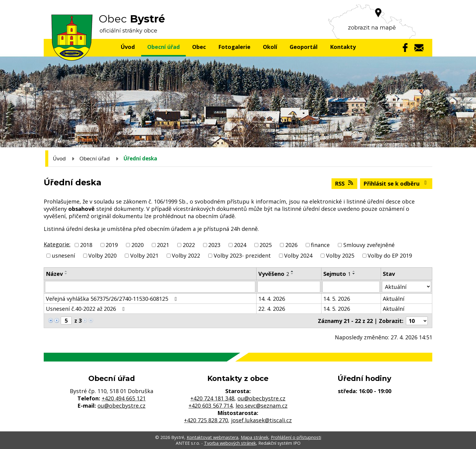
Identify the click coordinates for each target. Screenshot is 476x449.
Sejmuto (337, 274)
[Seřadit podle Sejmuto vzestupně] (354, 271)
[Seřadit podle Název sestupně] (66, 274)
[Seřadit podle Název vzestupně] (66, 271)
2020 (138, 245)
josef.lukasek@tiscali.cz (261, 420)
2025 (266, 245)
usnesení (63, 255)
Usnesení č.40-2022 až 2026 (87, 309)
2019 (112, 245)
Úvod (128, 47)
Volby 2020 (102, 255)
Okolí (270, 47)
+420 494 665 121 (124, 398)
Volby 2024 (298, 255)
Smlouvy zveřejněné (369, 245)
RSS (345, 183)
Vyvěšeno (274, 274)
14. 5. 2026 (337, 299)
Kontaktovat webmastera (212, 437)
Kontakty (343, 47)
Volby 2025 (340, 255)
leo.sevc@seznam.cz (262, 406)
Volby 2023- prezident (242, 255)
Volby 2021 (144, 255)
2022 (189, 245)
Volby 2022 (186, 255)
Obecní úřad (163, 47)
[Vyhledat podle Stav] (406, 287)
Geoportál (304, 47)
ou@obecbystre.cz (121, 406)
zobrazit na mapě (372, 28)
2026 (291, 245)
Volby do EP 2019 (390, 255)
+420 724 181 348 (212, 398)
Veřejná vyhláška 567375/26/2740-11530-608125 (113, 299)
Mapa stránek (255, 437)
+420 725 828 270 (206, 420)
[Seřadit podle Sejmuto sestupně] (354, 274)
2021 (163, 245)
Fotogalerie (234, 47)
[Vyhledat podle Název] (150, 287)
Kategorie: (57, 244)
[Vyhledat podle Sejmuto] (351, 287)
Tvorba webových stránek (230, 443)
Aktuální (394, 299)
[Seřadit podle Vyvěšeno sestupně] (292, 274)
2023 (214, 245)
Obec (199, 47)
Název (54, 274)
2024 (240, 245)
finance (320, 245)
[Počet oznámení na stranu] (417, 321)
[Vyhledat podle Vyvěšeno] (289, 287)
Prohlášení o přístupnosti (296, 437)
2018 (86, 245)
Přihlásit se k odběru (396, 183)
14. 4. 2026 (272, 299)
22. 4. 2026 (272, 309)
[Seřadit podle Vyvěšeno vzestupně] (292, 271)
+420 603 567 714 (211, 406)
